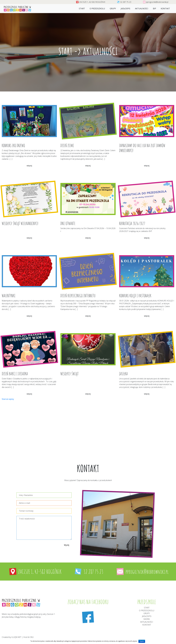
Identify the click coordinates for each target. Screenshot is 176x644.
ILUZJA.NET (16, 637)
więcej (29, 166)
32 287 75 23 (126, 2)
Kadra (147, 619)
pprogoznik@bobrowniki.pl (157, 2)
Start (82, 9)
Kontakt (165, 9)
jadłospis (125, 9)
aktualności (147, 622)
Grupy (113, 9)
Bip (154, 9)
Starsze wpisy (8, 399)
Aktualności (142, 9)
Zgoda (142, 641)
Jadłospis (147, 616)
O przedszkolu (97, 9)
